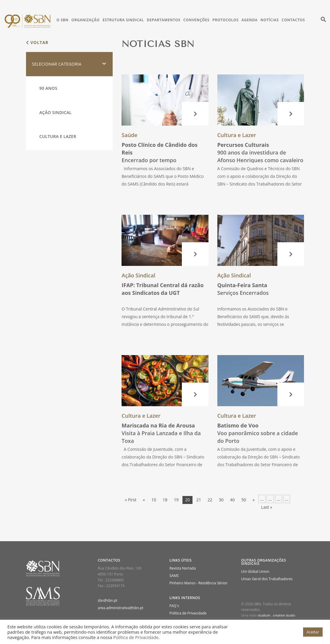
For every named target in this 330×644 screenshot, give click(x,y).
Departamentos (164, 20)
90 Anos (48, 88)
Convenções (196, 20)
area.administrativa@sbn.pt (121, 608)
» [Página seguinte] (254, 500)
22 (210, 500)
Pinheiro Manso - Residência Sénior (199, 583)
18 (165, 500)
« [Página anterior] (144, 500)
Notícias (270, 20)
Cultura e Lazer (58, 136)
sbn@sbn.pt (108, 600)
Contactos (293, 20)
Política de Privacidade (136, 637)
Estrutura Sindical (123, 20)
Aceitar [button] (313, 632)
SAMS (174, 576)
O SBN (62, 20)
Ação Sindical (55, 112)
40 (232, 500)
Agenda (250, 20)
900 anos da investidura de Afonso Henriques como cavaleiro (260, 152)
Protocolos (225, 20)
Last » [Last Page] (267, 507)
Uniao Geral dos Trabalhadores (267, 579)
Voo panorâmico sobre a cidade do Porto (258, 433)
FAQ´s (174, 606)
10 (154, 500)
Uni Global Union (255, 571)
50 (244, 500)
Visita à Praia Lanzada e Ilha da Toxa (161, 433)
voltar (37, 42)
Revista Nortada (183, 568)
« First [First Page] (131, 500)
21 (199, 500)
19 (176, 500)
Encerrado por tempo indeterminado (159, 156)
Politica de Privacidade (188, 613)
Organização (85, 20)
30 (221, 500)
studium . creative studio (276, 615)
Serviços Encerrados (243, 289)
